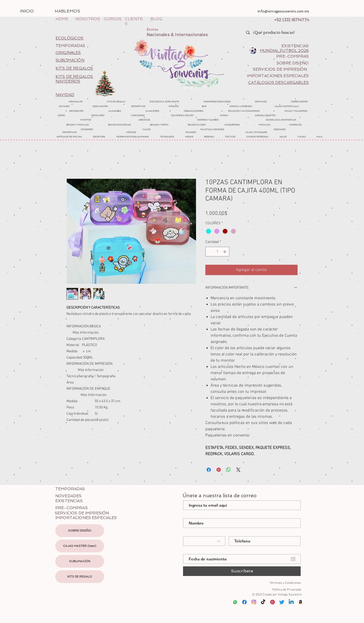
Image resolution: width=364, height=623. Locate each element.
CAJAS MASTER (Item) (80, 546)
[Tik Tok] (263, 602)
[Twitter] (282, 602)
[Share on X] (238, 470)
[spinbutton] (217, 252)
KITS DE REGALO (80, 577)
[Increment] (225, 252)
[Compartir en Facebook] (209, 470)
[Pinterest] (272, 602)
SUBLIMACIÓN (80, 561)
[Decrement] (209, 252)
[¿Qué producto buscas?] (276, 33)
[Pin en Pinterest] (219, 470)
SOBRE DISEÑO (80, 531)
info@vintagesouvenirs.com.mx (283, 11)
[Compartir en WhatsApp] (228, 470)
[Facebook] (244, 602)
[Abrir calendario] (293, 559)
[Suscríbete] (242, 571)
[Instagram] (254, 602)
